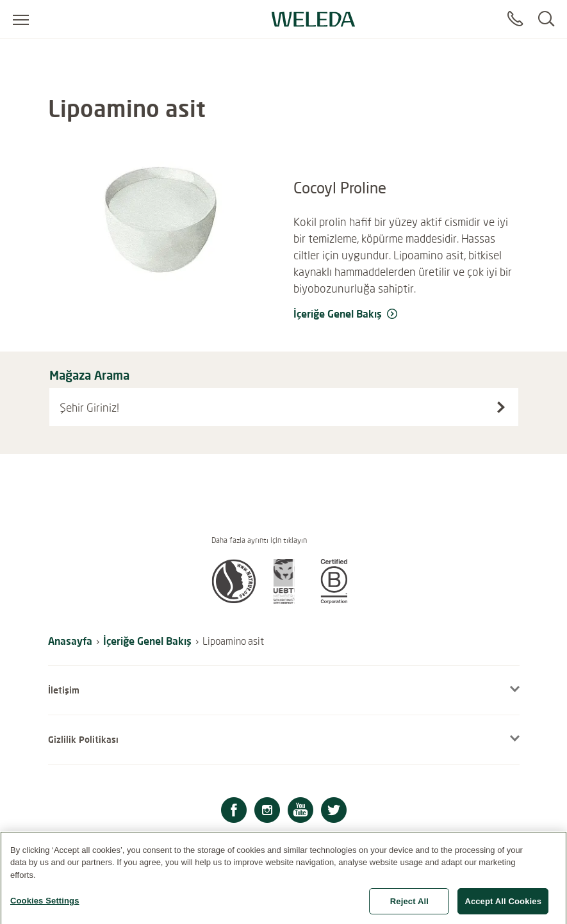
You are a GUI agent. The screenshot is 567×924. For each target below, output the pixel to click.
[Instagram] (267, 812)
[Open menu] (21, 19)
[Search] (546, 19)
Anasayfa (70, 641)
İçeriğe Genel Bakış (147, 641)
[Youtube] (300, 812)
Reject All (409, 910)
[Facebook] (234, 812)
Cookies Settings (45, 909)
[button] (234, 600)
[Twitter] (334, 812)
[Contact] (515, 19)
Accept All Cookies (503, 910)
